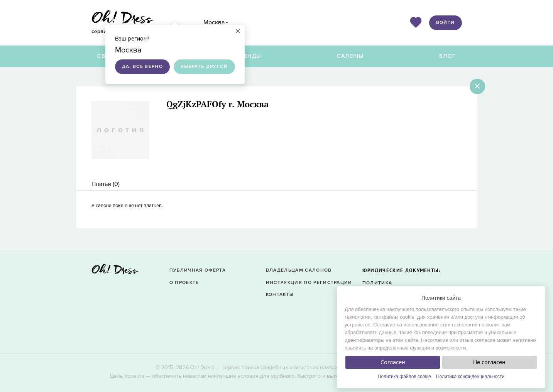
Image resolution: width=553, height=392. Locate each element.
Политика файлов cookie (404, 377)
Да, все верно (142, 67)
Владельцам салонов (299, 270)
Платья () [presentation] (106, 184)
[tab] (106, 184)
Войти (446, 23)
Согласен (393, 362)
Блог (447, 56)
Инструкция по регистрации (309, 283)
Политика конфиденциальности (470, 377)
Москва (214, 22)
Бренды (249, 56)
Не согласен (489, 362)
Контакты (280, 295)
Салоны (350, 56)
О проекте (184, 283)
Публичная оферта (198, 270)
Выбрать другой (204, 67)
